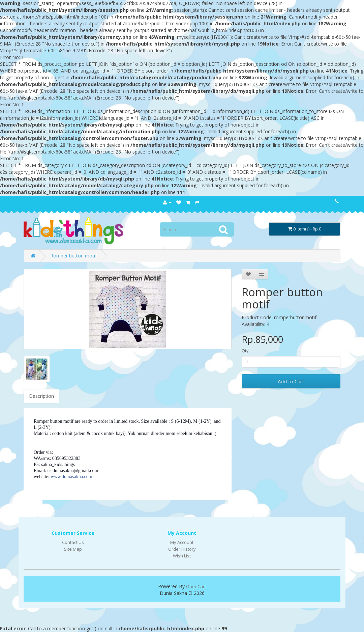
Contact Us (73, 542)
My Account (182, 542)
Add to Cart (291, 381)
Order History (182, 549)
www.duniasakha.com (71, 477)
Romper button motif (73, 256)
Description (41, 396)
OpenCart (196, 586)
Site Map (73, 549)
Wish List (182, 556)
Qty (245, 351)
